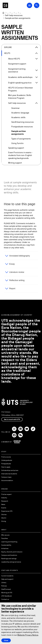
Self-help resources (17, 103)
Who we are (5, 535)
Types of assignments (21, 139)
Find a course (6, 457)
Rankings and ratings (9, 559)
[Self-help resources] (14, 15)
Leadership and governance (11, 562)
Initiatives (5, 548)
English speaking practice (20, 83)
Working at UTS (7, 593)
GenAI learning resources (23, 122)
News (3, 504)
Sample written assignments (19, 133)
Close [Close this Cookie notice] (6, 640)
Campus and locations (9, 555)
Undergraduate (7, 460)
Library (4, 582)
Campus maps (6, 477)
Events (4, 508)
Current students (7, 576)
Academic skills (18, 117)
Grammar (15, 108)
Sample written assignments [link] (18, 18)
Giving (4, 521)
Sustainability (6, 545)
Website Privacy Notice (28, 635)
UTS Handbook (7, 596)
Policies (4, 586)
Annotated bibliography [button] (20, 256)
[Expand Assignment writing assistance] (37, 70)
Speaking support (16, 148)
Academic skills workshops (20, 77)
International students (9, 474)
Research (5, 501)
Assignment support (17, 64)
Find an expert (6, 494)
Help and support (7, 579)
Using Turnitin (17, 143)
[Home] (3, 13)
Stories (4, 514)
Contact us (5, 599)
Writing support (15, 163)
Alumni (4, 518)
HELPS (7, 53)
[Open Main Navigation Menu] (29, 5)
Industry (4, 498)
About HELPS (14, 59)
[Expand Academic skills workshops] (37, 77)
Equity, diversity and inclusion (12, 552)
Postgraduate (6, 464)
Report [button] (12, 289)
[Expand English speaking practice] (37, 83)
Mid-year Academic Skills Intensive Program (20, 97)
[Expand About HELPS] (37, 59)
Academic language (20, 113)
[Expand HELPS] (37, 53)
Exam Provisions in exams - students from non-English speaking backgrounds (20, 155)
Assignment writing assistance (17, 70)
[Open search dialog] (37, 5)
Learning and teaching (9, 542)
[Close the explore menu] (37, 47)
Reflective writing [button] (17, 280)
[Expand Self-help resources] (37, 103)
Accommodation (7, 480)
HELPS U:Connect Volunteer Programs (21, 89)
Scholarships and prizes (10, 470)
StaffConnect (6, 589)
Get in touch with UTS (12, 419)
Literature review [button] (17, 272)
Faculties (5, 538)
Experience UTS (7, 511)
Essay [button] (12, 264)
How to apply (6, 467)
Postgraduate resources (22, 127)
